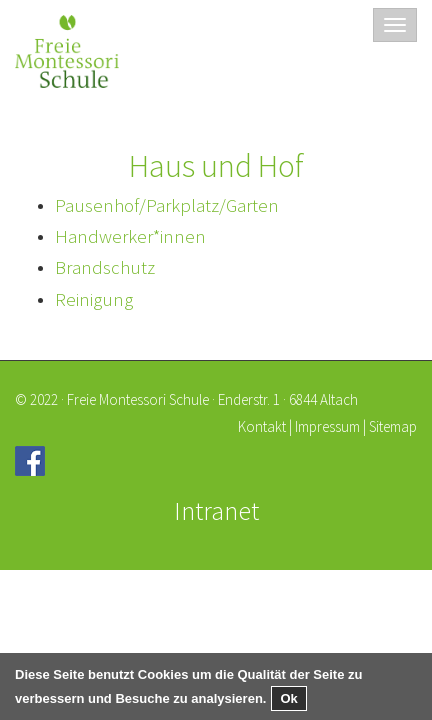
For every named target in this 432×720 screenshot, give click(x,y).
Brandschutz (105, 267)
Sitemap (393, 426)
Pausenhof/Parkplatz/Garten (167, 205)
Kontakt (262, 426)
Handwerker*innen (130, 236)
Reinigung (94, 299)
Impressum (327, 426)
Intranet (216, 510)
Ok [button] (288, 698)
